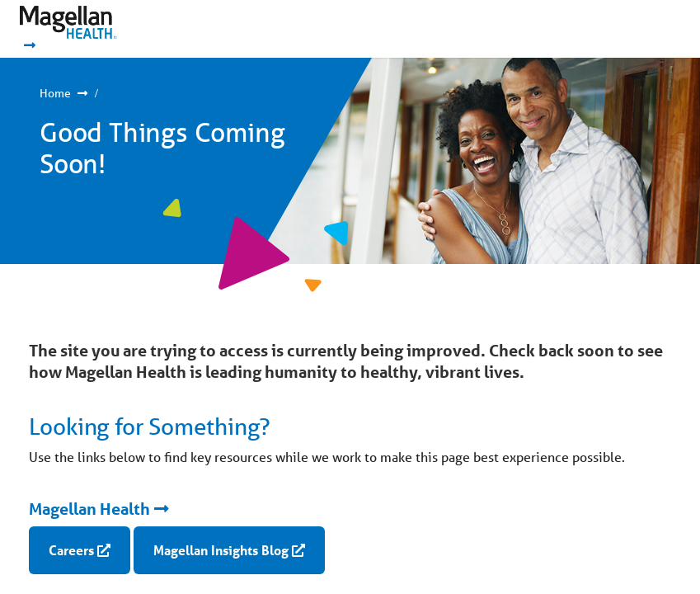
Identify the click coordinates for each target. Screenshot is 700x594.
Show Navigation (634, 29)
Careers (71, 550)
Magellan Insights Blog (221, 550)
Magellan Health (89, 509)
